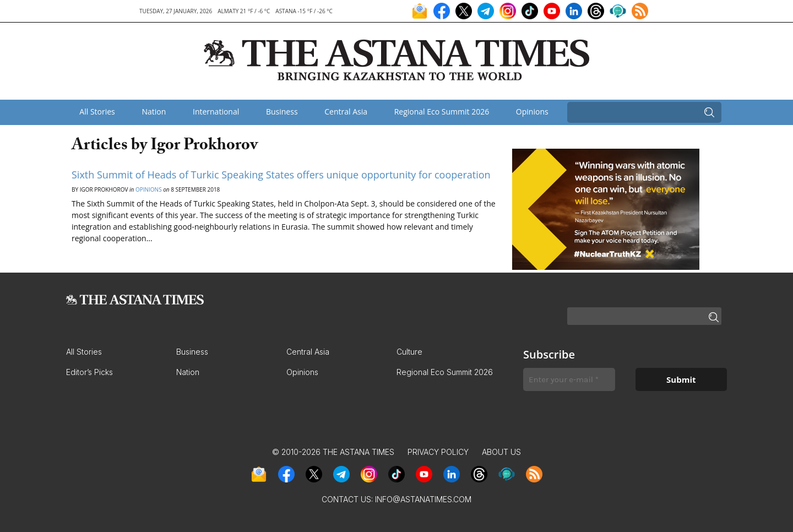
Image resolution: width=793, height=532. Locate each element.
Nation (154, 112)
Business (282, 112)
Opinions (532, 112)
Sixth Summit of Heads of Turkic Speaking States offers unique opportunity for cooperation (281, 175)
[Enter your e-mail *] (569, 380)
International (216, 112)
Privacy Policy (438, 452)
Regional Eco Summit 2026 (442, 112)
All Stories (97, 112)
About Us (501, 452)
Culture (409, 352)
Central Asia (346, 112)
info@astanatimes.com (423, 499)
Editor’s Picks (89, 372)
